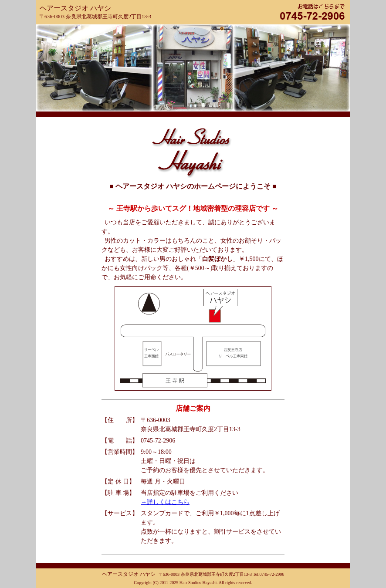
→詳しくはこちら (165, 502)
